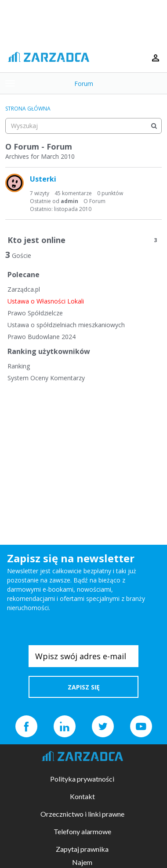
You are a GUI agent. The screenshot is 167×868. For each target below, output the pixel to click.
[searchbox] (83, 126)
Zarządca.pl (24, 289)
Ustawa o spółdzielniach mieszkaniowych (66, 325)
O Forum (94, 201)
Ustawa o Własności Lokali (46, 301)
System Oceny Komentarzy (46, 378)
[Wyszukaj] (154, 126)
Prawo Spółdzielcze (35, 313)
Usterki (43, 179)
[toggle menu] (10, 83)
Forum (84, 84)
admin (69, 201)
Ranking (19, 366)
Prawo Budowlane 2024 (42, 337)
